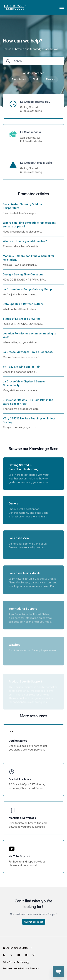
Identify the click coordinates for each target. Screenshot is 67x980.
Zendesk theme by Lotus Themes (21, 968)
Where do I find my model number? (25, 244)
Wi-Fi (36, 79)
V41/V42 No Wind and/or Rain (22, 369)
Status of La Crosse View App (22, 321)
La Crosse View (31, 132)
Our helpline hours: (20, 779)
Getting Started (18, 741)
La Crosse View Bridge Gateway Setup (27, 292)
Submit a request (34, 925)
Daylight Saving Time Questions (23, 277)
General (14, 508)
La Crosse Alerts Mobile (36, 163)
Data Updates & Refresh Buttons (23, 307)
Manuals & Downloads (22, 818)
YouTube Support (19, 856)
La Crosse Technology (35, 102)
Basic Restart (19, 79)
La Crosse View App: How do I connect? (28, 355)
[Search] (33, 61)
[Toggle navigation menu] (62, 7)
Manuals (51, 79)
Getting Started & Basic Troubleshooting (23, 470)
